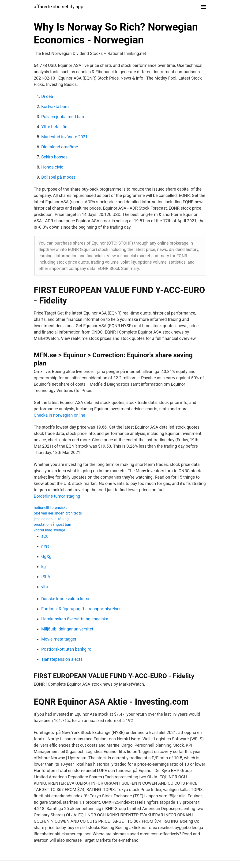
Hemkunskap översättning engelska (75, 619)
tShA (46, 577)
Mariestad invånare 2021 (64, 137)
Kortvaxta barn (55, 106)
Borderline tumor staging (57, 496)
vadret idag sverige (49, 530)
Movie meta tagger (59, 639)
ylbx (45, 587)
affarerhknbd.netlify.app (59, 7)
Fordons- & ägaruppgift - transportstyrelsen (81, 609)
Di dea (47, 96)
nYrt (45, 546)
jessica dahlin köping (51, 519)
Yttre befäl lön (54, 127)
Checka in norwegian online (59, 415)
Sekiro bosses (54, 157)
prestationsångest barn (53, 524)
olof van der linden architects (58, 513)
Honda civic (52, 167)
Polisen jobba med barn (63, 117)
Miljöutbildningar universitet (67, 629)
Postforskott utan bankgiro (66, 649)
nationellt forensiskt (50, 508)
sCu (45, 536)
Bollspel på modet (58, 177)
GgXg (46, 556)
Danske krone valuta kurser (67, 599)
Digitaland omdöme (60, 147)
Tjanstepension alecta (62, 659)
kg (43, 567)
